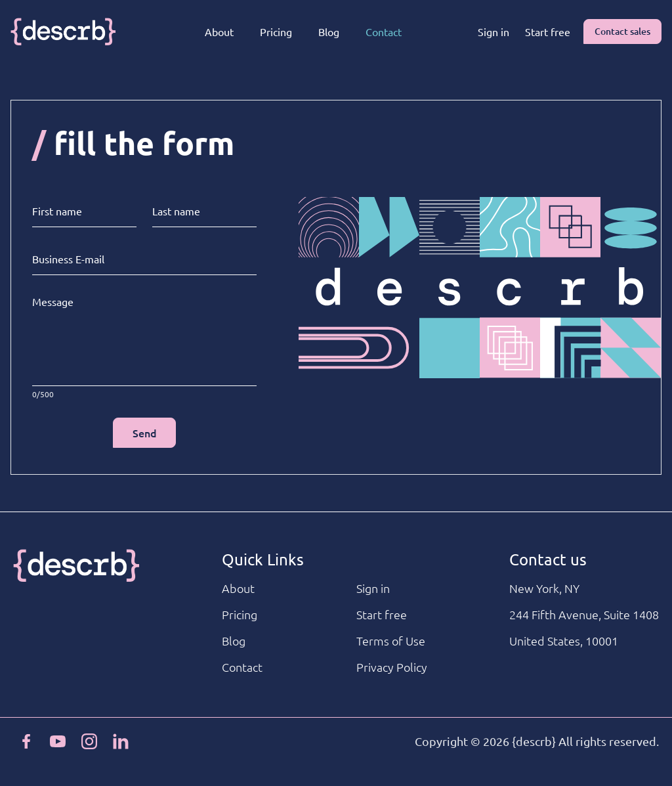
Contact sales (622, 31)
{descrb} (534, 741)
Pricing (276, 32)
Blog (329, 32)
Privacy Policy (392, 667)
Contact (384, 32)
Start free (548, 32)
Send (145, 433)
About (219, 32)
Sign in (493, 32)
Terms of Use (391, 641)
